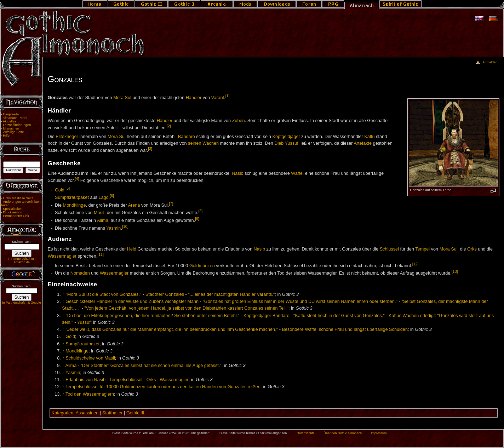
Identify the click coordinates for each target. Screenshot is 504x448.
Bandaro (187, 137)
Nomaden (80, 274)
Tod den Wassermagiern (90, 394)
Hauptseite (11, 114)
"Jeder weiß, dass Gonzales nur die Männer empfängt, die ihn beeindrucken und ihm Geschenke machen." (172, 329)
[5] (68, 188)
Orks (472, 249)
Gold (60, 190)
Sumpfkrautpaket (72, 198)
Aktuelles (10, 121)
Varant (218, 98)
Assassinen (87, 413)
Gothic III (135, 413)
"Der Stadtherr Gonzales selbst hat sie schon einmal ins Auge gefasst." (151, 366)
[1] (228, 96)
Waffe (297, 173)
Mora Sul (122, 98)
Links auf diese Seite (18, 198)
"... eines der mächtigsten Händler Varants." (231, 294)
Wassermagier (62, 256)
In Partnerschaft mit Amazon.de (22, 260)
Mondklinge (75, 205)
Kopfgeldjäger (286, 137)
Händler (194, 98)
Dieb (279, 143)
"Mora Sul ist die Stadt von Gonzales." (103, 294)
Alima (103, 220)
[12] (416, 264)
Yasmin (113, 228)
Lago (103, 198)
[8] (201, 211)
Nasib (237, 173)
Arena (134, 205)
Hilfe (6, 136)
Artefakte (363, 143)
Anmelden (490, 62)
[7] (171, 203)
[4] (77, 179)
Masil (99, 213)
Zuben (239, 121)
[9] (197, 219)
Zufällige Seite (13, 132)
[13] (455, 271)
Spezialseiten (13, 209)
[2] (169, 126)
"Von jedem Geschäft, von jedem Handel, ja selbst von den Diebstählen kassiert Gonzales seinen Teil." (186, 308)
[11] (101, 254)
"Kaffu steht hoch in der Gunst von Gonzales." (339, 316)
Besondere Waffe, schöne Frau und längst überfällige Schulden (345, 329)
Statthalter (113, 413)
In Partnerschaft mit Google (22, 303)
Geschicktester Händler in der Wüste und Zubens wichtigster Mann (132, 301)
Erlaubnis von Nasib (85, 380)
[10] (125, 226)
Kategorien (62, 413)
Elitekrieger (67, 137)
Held (132, 249)
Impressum (379, 433)
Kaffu (369, 137)
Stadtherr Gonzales (165, 294)
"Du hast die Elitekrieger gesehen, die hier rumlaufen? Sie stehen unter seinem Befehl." (152, 316)
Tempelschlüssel (126, 380)
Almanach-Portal (15, 118)
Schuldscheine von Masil (90, 358)
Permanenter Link (16, 216)
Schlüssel (389, 249)
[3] (150, 149)
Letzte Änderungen (17, 125)
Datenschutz (306, 433)
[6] (112, 196)
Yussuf (292, 143)
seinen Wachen (203, 143)
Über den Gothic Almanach (343, 433)
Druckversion (12, 212)
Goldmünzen (202, 266)
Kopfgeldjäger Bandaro (267, 316)
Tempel (422, 249)
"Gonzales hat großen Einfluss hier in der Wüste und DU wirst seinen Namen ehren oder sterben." (300, 301)
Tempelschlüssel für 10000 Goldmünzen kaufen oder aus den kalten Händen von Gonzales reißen (163, 387)
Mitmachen (11, 128)
